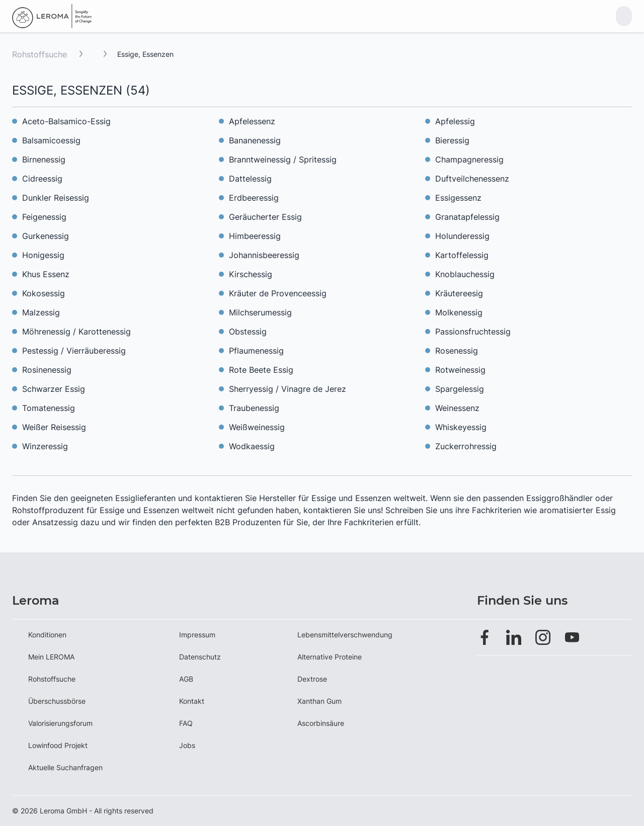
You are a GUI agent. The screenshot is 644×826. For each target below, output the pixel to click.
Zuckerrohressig (466, 446)
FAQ (186, 723)
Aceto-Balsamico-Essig (66, 121)
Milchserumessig (260, 312)
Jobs (187, 745)
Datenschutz (200, 657)
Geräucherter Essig (265, 217)
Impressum (197, 635)
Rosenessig (457, 351)
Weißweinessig (257, 427)
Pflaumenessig (256, 351)
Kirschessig (251, 274)
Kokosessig (44, 293)
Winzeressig (45, 446)
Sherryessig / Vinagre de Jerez (288, 389)
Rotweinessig (460, 370)
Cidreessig (42, 179)
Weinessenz (457, 408)
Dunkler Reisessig (56, 198)
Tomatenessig (49, 408)
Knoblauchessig (465, 274)
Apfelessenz (252, 121)
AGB (186, 679)
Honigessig (43, 255)
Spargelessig (460, 389)
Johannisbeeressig (264, 255)
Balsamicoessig (51, 140)
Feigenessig (44, 217)
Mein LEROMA (51, 657)
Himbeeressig (255, 236)
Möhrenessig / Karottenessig (76, 332)
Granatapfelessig (467, 217)
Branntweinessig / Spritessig (283, 159)
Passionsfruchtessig (473, 332)
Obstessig (248, 332)
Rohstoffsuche (39, 54)
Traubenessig (254, 408)
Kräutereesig (459, 293)
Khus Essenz (46, 274)
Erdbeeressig (254, 198)
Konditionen (47, 635)
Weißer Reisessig (54, 427)
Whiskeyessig (461, 427)
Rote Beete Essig (261, 370)
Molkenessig (459, 312)
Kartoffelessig (462, 255)
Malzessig (41, 312)
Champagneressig (469, 159)
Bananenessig (255, 140)
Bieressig (452, 140)
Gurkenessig (46, 236)
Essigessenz (458, 198)
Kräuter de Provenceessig (278, 293)
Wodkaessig (252, 446)
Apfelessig (455, 121)
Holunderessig (462, 236)
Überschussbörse (57, 701)
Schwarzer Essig (54, 389)
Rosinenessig (47, 370)
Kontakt (192, 701)
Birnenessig (44, 159)
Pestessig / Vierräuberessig (74, 351)
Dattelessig (250, 179)
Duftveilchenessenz (472, 179)
